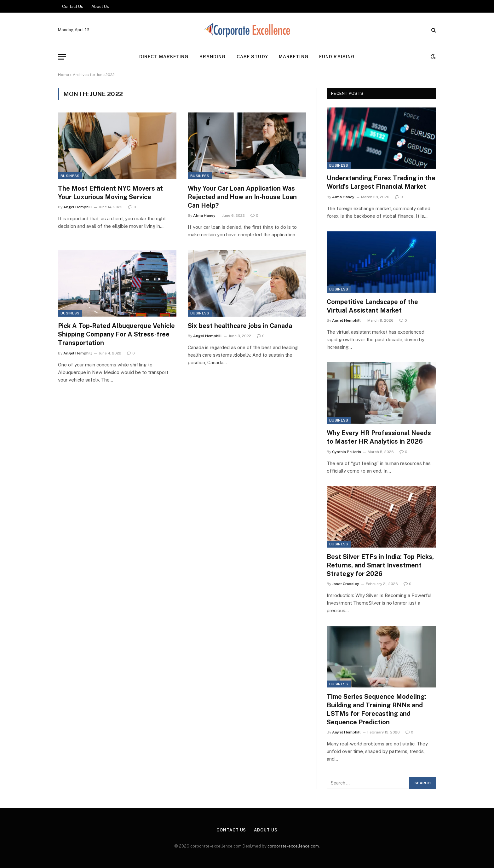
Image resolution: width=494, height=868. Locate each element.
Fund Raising (337, 57)
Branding (213, 57)
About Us (100, 6)
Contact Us (73, 6)
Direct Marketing (164, 57)
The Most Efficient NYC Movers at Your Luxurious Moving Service (110, 193)
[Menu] (62, 57)
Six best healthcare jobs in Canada (240, 326)
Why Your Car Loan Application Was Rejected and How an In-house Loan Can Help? (242, 197)
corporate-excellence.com (293, 846)
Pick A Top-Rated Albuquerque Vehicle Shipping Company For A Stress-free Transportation (116, 334)
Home (63, 75)
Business (70, 176)
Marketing (294, 57)
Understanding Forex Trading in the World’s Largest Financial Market (381, 182)
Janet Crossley (346, 584)
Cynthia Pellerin (347, 452)
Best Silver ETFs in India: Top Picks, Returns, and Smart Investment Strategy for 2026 (380, 565)
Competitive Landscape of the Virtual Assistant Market (372, 306)
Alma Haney (204, 216)
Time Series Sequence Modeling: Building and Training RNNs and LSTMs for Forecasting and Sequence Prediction (376, 710)
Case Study (252, 57)
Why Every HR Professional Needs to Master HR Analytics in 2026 (379, 437)
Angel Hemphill (78, 207)
